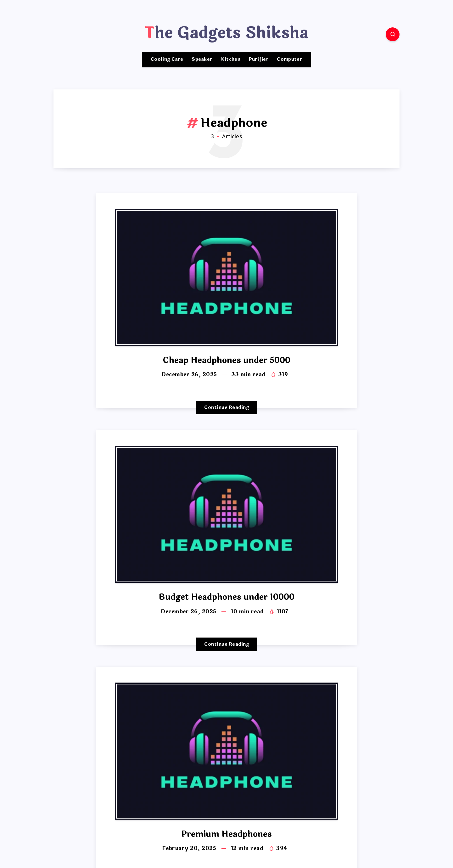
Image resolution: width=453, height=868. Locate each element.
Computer (289, 60)
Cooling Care (167, 60)
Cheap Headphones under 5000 (226, 360)
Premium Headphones (227, 834)
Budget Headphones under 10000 (226, 597)
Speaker (202, 60)
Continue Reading (226, 408)
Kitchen (231, 60)
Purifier (259, 60)
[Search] (393, 34)
